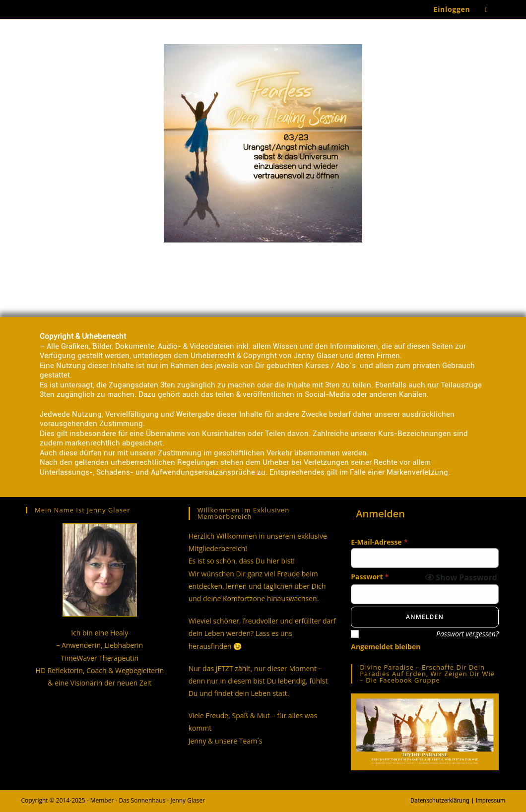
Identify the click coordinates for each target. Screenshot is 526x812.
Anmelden (425, 617)
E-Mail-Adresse (379, 542)
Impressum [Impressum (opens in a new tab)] (491, 801)
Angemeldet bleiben (386, 647)
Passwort (370, 577)
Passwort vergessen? (467, 634)
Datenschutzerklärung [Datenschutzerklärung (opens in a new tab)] (440, 801)
